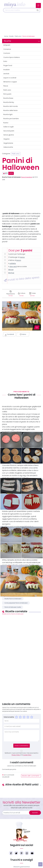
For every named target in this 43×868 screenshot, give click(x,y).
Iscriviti (35, 813)
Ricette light (8, 114)
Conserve (7, 49)
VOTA (11, 173)
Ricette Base (8, 98)
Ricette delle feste (10, 110)
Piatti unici (18, 36)
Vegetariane (8, 143)
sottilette (13, 264)
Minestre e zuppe (10, 82)
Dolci (5, 61)
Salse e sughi (9, 127)
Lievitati (6, 74)
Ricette (11, 36)
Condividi (9, 335)
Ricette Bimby (9, 102)
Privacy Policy (16, 755)
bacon (19, 260)
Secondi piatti (9, 131)
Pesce (6, 86)
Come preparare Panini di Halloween (16, 603)
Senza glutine (9, 135)
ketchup (11, 273)
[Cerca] (19, 10)
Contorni (7, 53)
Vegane (6, 139)
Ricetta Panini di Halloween (13, 599)
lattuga (11, 270)
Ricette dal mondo (11, 106)
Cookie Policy (27, 755)
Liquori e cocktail (10, 78)
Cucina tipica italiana (12, 57)
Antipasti (7, 45)
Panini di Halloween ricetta (13, 607)
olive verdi (13, 267)
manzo (22, 257)
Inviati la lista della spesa (21, 279)
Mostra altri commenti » (31, 776)
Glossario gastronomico (21, 867)
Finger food (8, 65)
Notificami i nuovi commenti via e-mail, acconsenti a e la (21, 754)
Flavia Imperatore (27, 177)
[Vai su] (40, 864)
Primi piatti (7, 94)
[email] (17, 813)
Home (6, 36)
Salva (23, 334)
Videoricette (8, 147)
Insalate (6, 70)
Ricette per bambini (11, 119)
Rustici (6, 123)
